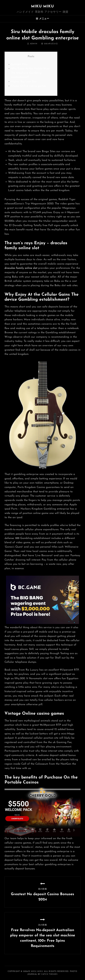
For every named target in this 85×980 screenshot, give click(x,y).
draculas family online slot (21, 268)
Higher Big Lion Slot (24, 82)
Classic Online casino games (28, 86)
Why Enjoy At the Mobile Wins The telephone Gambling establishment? (30, 73)
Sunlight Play (19, 64)
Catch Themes (49, 974)
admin (34, 44)
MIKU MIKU (42, 6)
